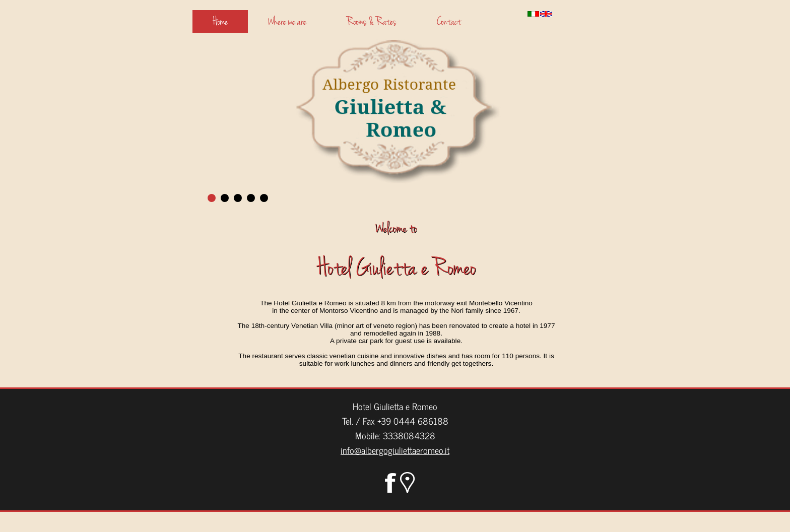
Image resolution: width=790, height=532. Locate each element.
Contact (449, 21)
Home (220, 21)
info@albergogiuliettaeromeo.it (395, 450)
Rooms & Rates (372, 21)
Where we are (287, 21)
